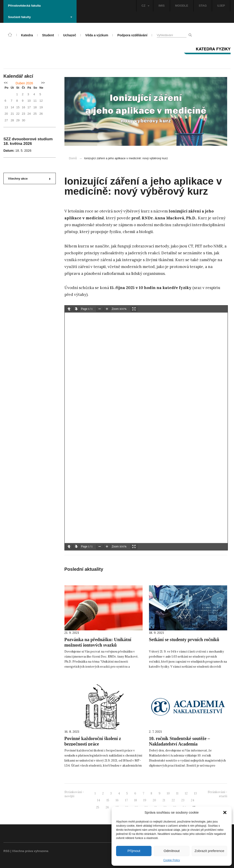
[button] (225, 812)
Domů (73, 158)
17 (126, 800)
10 (168, 793)
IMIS (162, 6)
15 (108, 800)
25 (98, 807)
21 (164, 800)
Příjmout (134, 851)
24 (193, 800)
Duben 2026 (24, 83)
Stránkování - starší (217, 794)
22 (173, 800)
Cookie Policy (172, 860)
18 (136, 800)
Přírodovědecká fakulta (24, 6)
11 (177, 793)
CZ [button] (145, 6)
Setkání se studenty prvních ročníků (184, 640)
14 (99, 800)
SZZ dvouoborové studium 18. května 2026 (28, 141)
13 (195, 793)
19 (145, 800)
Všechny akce (29, 179)
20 (154, 800)
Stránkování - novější (74, 794)
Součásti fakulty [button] (40, 17)
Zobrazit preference (209, 851)
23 (183, 800)
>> (43, 83)
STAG (203, 6)
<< (6, 83)
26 (107, 807)
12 (186, 793)
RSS (7, 851)
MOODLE (182, 6)
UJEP (221, 6)
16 (117, 800)
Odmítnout (172, 851)
